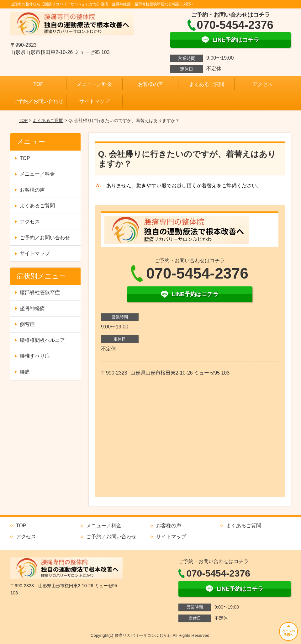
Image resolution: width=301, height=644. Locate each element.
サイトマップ (94, 101)
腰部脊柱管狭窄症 (40, 293)
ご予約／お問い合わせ (38, 101)
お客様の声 (150, 84)
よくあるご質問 (207, 84)
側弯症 (27, 324)
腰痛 (25, 372)
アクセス (262, 84)
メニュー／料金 (94, 84)
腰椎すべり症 (35, 356)
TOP (38, 84)
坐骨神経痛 (32, 309)
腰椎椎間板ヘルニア (42, 340)
